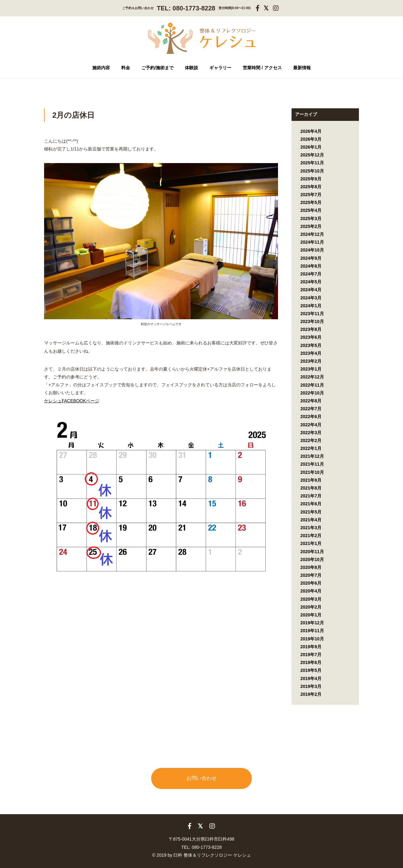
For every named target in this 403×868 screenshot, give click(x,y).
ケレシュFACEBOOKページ (72, 401)
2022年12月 (312, 377)
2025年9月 (311, 179)
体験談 (191, 68)
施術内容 (101, 68)
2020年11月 (312, 552)
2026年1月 (311, 147)
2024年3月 (311, 298)
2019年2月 (311, 694)
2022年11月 (312, 385)
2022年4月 (311, 425)
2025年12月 (312, 155)
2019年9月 (311, 647)
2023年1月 (311, 369)
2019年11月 (312, 631)
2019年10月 (312, 639)
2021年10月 (312, 472)
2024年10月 (312, 250)
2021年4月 (311, 520)
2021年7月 (311, 496)
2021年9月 (311, 480)
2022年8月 (311, 401)
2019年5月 (311, 670)
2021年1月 (311, 543)
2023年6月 (311, 337)
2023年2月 (311, 361)
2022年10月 (312, 393)
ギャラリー (220, 68)
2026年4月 (311, 131)
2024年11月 (312, 242)
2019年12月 (312, 623)
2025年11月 (312, 163)
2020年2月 (311, 607)
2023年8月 (311, 329)
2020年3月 (311, 599)
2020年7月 (311, 575)
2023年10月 (312, 321)
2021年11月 (312, 464)
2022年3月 (311, 433)
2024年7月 (311, 274)
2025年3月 (311, 218)
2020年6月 (311, 583)
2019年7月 (311, 655)
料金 (126, 68)
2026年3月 (311, 139)
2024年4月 (311, 290)
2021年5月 (311, 512)
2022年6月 (311, 417)
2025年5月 (311, 202)
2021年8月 (311, 488)
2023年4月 (311, 353)
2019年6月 (311, 662)
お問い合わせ (201, 778)
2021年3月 (311, 528)
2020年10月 (312, 559)
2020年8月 (311, 567)
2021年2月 (311, 536)
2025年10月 (312, 171)
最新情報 (302, 68)
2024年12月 (312, 234)
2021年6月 (311, 504)
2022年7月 (311, 409)
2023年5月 (311, 345)
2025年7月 (311, 195)
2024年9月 (311, 258)
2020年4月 (311, 591)
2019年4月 (311, 678)
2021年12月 (312, 456)
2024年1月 (311, 306)
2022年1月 (311, 448)
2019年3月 (311, 686)
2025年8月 (311, 187)
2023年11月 (312, 314)
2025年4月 (311, 210)
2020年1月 (311, 615)
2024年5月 (311, 282)
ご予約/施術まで (157, 68)
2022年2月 (311, 440)
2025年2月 (311, 226)
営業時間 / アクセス (262, 68)
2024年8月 (311, 266)
